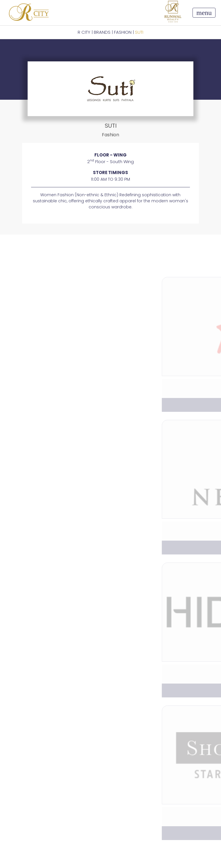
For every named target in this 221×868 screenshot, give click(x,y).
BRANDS (102, 32)
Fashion (123, 32)
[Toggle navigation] (204, 13)
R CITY (84, 32)
